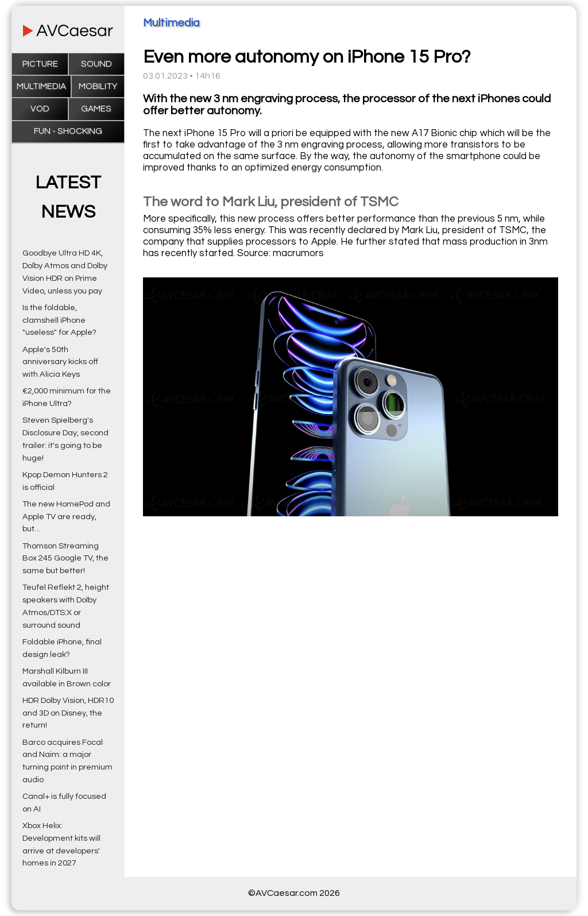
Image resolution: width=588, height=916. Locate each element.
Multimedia (41, 86)
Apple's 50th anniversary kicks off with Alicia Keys (60, 362)
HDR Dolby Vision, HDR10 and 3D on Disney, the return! (68, 713)
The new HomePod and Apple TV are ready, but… (66, 517)
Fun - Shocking (68, 131)
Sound (96, 64)
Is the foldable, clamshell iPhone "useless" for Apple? (59, 320)
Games (96, 109)
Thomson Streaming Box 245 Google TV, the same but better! (65, 559)
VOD (40, 109)
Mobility (98, 86)
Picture (40, 64)
